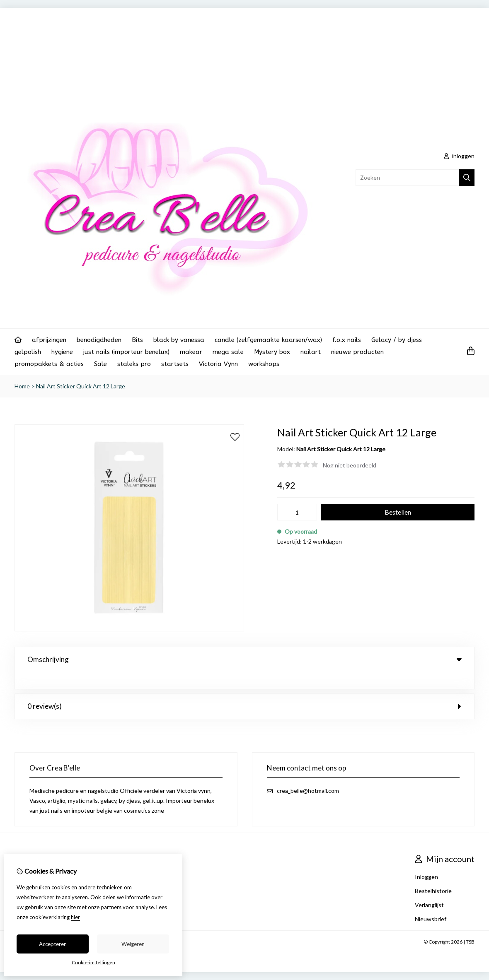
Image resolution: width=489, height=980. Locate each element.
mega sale (228, 352)
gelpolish (28, 352)
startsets (175, 364)
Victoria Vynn (218, 364)
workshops (264, 364)
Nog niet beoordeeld (350, 465)
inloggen (459, 156)
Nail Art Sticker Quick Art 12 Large (81, 386)
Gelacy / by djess (397, 340)
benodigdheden (99, 340)
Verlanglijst (429, 888)
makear (191, 352)
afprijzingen (49, 340)
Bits (137, 340)
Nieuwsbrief (431, 902)
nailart (311, 352)
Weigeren (133, 944)
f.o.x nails (347, 340)
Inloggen (426, 860)
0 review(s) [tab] (244, 689)
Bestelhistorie (433, 874)
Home (22, 386)
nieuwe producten (357, 352)
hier (75, 917)
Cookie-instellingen (93, 962)
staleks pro (134, 364)
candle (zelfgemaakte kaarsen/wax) (268, 340)
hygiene (62, 352)
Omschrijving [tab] (244, 659)
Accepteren (53, 944)
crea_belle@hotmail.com (308, 774)
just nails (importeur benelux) (126, 352)
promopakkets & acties (49, 364)
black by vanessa (179, 340)
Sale (100, 364)
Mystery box (272, 352)
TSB (470, 925)
